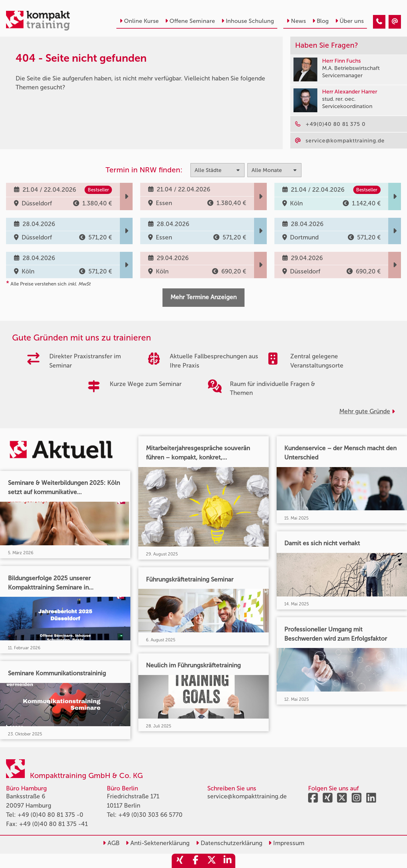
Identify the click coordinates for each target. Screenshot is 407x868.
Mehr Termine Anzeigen (203, 297)
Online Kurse (139, 21)
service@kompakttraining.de (247, 796)
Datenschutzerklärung (229, 843)
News (296, 21)
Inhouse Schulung (248, 21)
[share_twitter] (211, 861)
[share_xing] (180, 861)
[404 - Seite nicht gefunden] (379, 22)
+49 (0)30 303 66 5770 (150, 815)
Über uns (349, 21)
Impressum (286, 843)
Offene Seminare (190, 21)
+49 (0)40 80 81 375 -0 (50, 815)
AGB (111, 843)
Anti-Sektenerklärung (158, 843)
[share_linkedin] (227, 861)
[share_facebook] (196, 861)
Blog (321, 21)
